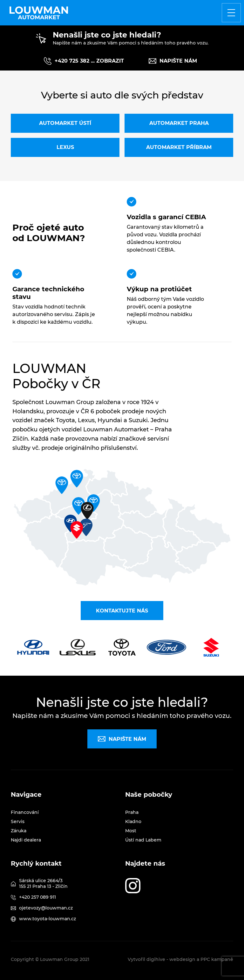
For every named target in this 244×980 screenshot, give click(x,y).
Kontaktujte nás (122, 611)
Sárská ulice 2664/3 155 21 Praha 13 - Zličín (43, 883)
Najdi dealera (26, 840)
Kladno (133, 821)
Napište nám (173, 61)
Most (131, 831)
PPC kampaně (217, 959)
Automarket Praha (179, 123)
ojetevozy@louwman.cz (46, 908)
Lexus (65, 147)
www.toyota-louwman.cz (47, 919)
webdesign (182, 959)
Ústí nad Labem (143, 840)
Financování (25, 812)
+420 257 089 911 (37, 897)
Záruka (19, 831)
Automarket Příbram (179, 147)
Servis (18, 821)
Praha (132, 812)
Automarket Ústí (65, 123)
